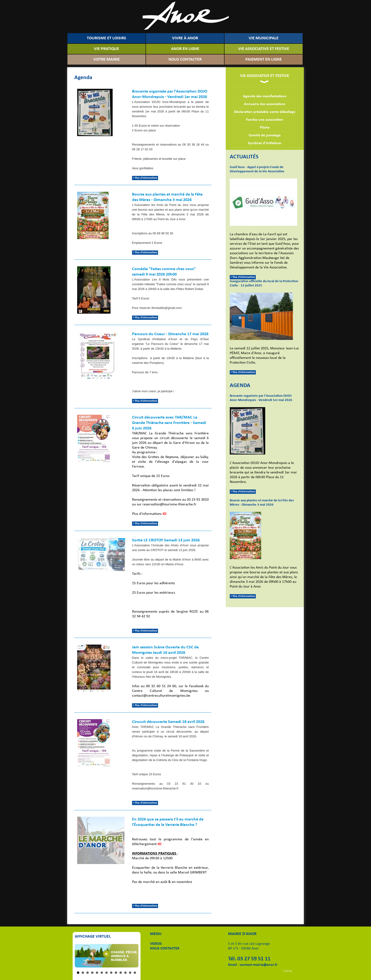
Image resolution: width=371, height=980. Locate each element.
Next (132, 956)
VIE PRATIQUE (106, 49)
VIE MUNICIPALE (264, 38)
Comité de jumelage (265, 135)
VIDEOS (156, 944)
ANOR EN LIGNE (185, 49)
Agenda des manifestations (265, 96)
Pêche (265, 128)
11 (125, 973)
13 (135, 973)
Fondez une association (265, 120)
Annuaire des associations (265, 104)
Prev (81, 956)
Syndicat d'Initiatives (265, 143)
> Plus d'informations (243, 277)
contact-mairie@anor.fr (259, 965)
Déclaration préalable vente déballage (265, 112)
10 (121, 973)
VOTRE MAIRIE (107, 60)
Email (232, 965)
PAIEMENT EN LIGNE (264, 60)
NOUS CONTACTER (185, 60)
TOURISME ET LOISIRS (106, 38)
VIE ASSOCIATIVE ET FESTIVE (264, 49)
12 (130, 973)
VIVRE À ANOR (185, 38)
